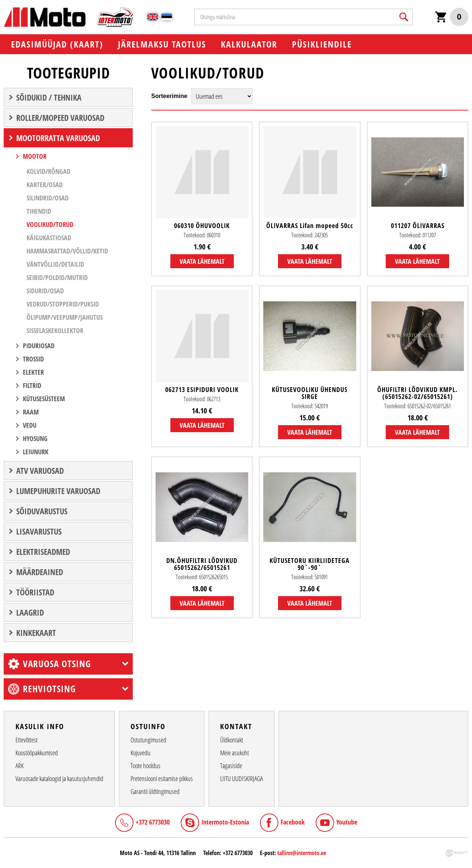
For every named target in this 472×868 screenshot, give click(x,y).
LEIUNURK (36, 452)
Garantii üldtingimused (155, 791)
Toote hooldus (145, 766)
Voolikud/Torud (50, 224)
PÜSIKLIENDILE (322, 44)
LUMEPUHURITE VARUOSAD (58, 491)
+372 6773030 (153, 822)
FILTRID (32, 385)
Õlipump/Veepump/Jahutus (65, 317)
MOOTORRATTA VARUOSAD (58, 138)
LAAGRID (30, 612)
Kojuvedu (140, 753)
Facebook (293, 822)
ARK (20, 766)
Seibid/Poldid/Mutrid (57, 277)
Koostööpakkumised (37, 753)
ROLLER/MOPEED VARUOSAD (60, 118)
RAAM (31, 412)
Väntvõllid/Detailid (55, 264)
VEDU (30, 425)
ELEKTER (33, 372)
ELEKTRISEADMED (43, 552)
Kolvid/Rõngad (48, 171)
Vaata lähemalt (202, 261)
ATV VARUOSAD (40, 470)
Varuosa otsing (57, 664)
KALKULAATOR (249, 44)
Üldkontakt (232, 740)
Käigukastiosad (49, 238)
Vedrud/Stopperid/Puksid (63, 304)
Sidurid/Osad (45, 291)
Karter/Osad (45, 185)
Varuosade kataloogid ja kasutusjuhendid (59, 778)
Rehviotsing (49, 689)
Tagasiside (231, 766)
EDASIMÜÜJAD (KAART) (57, 44)
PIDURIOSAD (39, 346)
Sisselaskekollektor (55, 330)
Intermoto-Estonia (225, 822)
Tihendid (39, 211)
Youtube (347, 822)
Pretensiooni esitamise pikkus (162, 778)
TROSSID (33, 359)
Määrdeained (40, 572)
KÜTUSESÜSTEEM (44, 399)
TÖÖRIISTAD (35, 592)
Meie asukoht (235, 753)
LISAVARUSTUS (39, 531)
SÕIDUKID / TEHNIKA (49, 97)
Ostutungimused (148, 740)
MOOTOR (35, 156)
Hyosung (35, 438)
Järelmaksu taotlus (162, 44)
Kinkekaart (36, 633)
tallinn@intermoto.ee (302, 853)
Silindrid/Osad (48, 198)
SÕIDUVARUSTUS (42, 511)
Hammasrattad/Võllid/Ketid (67, 251)
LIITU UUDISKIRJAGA (242, 778)
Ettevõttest (27, 740)
